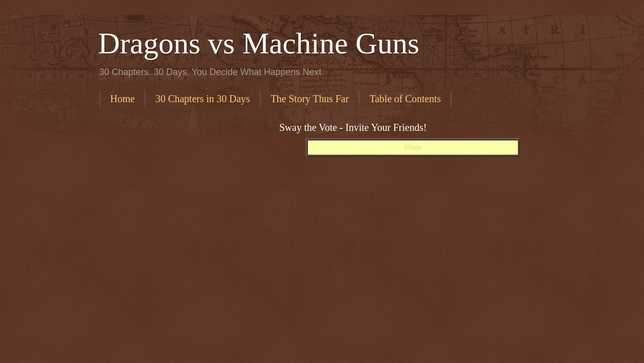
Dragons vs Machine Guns (259, 43)
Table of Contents (405, 99)
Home (123, 99)
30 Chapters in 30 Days (203, 99)
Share (413, 147)
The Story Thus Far (310, 99)
